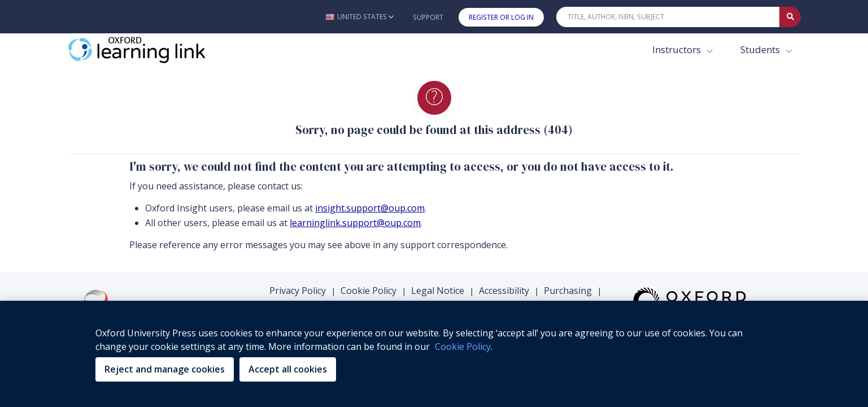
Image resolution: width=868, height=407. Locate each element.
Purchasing (568, 291)
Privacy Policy (298, 291)
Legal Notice (438, 291)
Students (761, 49)
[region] (434, 354)
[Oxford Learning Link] (152, 50)
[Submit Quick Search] (790, 17)
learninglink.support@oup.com (355, 223)
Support (428, 17)
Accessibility (504, 291)
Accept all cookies (288, 369)
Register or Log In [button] (501, 17)
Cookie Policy (368, 291)
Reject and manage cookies (165, 369)
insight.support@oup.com (370, 208)
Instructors (678, 49)
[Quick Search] (668, 17)
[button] (359, 17)
